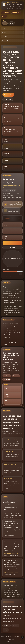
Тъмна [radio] (5, 23)
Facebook (7, 625)
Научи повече (8, 99)
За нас (4, 33)
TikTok (6, 630)
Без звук (12, 248)
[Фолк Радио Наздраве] (12, 6)
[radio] (12, 204)
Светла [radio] (12, 23)
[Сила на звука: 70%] (13, 271)
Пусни (13, 243)
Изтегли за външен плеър (12, 259)
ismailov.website (19, 641)
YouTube (15, 625)
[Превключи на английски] (22, 637)
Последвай (5, 41)
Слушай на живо (8, 95)
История (5, 37)
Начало (4, 28)
